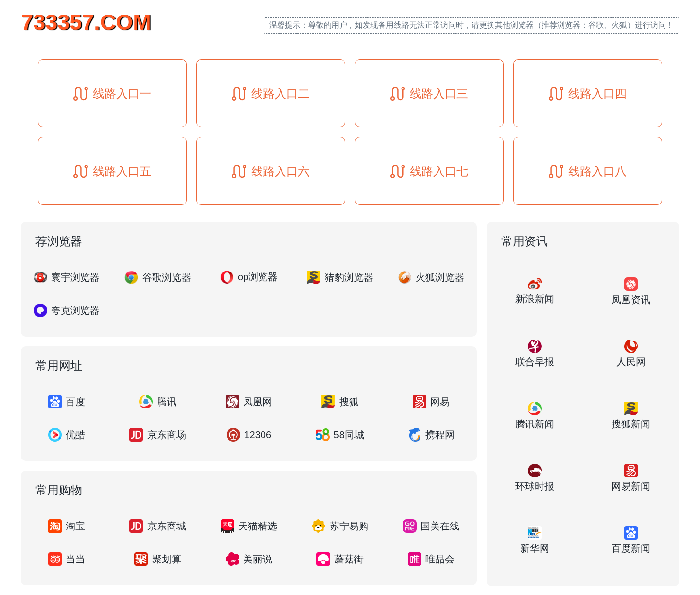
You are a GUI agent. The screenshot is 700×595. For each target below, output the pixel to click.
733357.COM (86, 22)
